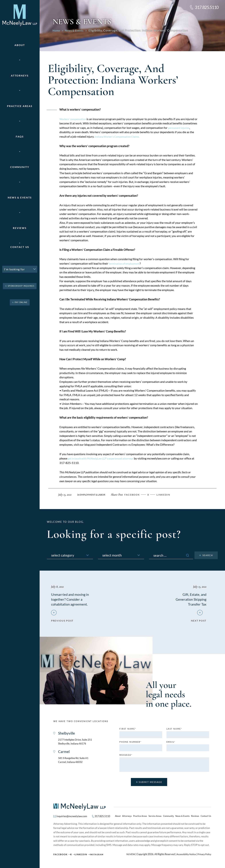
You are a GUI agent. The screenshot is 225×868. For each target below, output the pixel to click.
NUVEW (128, 857)
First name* (128, 731)
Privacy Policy (204, 857)
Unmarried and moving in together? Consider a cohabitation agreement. (73, 599)
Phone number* (130, 744)
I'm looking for (14, 269)
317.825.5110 (207, 7)
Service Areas (155, 818)
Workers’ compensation (74, 119)
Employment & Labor (94, 495)
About (20, 45)
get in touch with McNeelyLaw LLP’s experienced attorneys (104, 458)
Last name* (174, 731)
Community (20, 167)
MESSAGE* (126, 757)
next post (198, 621)
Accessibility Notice (185, 857)
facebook (135, 495)
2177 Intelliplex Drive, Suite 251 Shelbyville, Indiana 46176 (78, 744)
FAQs (20, 137)
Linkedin (167, 495)
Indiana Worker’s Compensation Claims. (127, 136)
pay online (21, 302)
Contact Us (20, 247)
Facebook (61, 857)
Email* (171, 744)
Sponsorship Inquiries (21, 286)
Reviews (20, 228)
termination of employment (126, 263)
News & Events (20, 198)
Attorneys (20, 76)
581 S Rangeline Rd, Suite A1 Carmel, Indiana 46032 (76, 764)
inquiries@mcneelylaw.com (74, 818)
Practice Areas (140, 818)
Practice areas (20, 106)
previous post (63, 621)
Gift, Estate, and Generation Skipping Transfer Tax (188, 599)
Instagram (100, 857)
